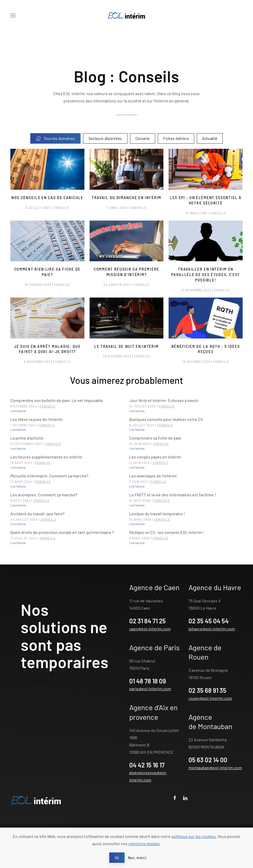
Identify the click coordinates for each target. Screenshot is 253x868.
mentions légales (144, 844)
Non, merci (137, 858)
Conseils (143, 138)
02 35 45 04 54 (209, 621)
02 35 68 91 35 (207, 690)
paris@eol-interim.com (150, 689)
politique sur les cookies (194, 836)
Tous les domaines (55, 138)
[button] (13, 16)
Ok (117, 858)
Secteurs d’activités (105, 138)
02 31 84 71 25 (147, 621)
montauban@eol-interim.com (215, 768)
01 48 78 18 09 (148, 681)
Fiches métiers (176, 138)
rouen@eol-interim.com (210, 698)
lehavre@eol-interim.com (212, 629)
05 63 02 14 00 (208, 760)
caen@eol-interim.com (150, 629)
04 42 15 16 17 (147, 765)
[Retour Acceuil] (127, 16)
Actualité (210, 138)
